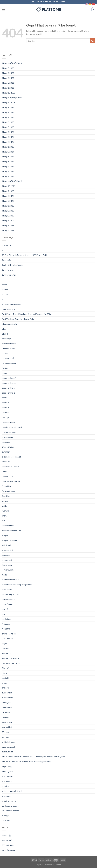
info (4, 521)
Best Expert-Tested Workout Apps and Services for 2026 (27, 314)
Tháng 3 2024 (8, 166)
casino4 (5, 412)
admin (5, 285)
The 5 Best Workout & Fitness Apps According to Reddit (27, 761)
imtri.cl (5, 516)
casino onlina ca (9, 383)
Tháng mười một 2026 (12, 63)
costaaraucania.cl (9, 432)
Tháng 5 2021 (8, 225)
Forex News (7, 486)
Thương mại (7, 771)
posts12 (5, 678)
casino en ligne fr (9, 378)
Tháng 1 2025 (8, 147)
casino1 (5, 398)
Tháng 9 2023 (8, 191)
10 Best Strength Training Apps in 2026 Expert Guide (25, 255)
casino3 (5, 408)
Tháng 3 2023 (8, 216)
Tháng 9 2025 (8, 107)
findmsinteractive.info (12, 481)
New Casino (7, 604)
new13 (5, 609)
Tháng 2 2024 (8, 171)
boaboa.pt (6, 339)
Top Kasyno (7, 781)
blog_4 (5, 334)
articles (5, 294)
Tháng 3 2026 (8, 78)
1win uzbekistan (9, 275)
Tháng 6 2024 (8, 157)
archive (5, 289)
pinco (4, 673)
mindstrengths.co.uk (11, 594)
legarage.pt (7, 560)
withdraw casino (9, 801)
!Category (6, 245)
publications (7, 698)
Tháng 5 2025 (8, 127)
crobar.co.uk (7, 437)
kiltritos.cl (6, 545)
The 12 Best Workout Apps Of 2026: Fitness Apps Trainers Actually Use (33, 757)
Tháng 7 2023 (8, 201)
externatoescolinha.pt (11, 457)
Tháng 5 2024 (8, 161)
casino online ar (9, 388)
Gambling (6, 496)
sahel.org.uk (7, 722)
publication (7, 693)
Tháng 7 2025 (8, 117)
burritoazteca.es (9, 344)
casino (5, 373)
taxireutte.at (7, 752)
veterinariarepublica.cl (12, 791)
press (4, 683)
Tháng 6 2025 (8, 122)
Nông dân (6, 624)
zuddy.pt (6, 816)
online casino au (9, 634)
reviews (5, 717)
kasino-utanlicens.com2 (12, 530)
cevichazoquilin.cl (10, 422)
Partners (6, 648)
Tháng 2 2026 (8, 83)
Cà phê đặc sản (8, 358)
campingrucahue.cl (10, 363)
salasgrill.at (7, 727)
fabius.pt (6, 462)
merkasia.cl (7, 589)
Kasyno (5, 535)
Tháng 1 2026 (8, 88)
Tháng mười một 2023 (12, 181)
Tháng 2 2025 (8, 142)
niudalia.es (6, 619)
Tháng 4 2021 (8, 230)
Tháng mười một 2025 (12, 98)
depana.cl (6, 442)
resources (6, 712)
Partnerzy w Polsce (10, 658)
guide (4, 506)
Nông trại (6, 629)
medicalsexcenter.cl (11, 579)
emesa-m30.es (8, 447)
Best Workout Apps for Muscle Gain (18, 319)
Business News (8, 349)
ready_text (7, 702)
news (4, 614)
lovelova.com (8, 570)
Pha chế (5, 668)
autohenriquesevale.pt (12, 304)
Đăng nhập (7, 835)
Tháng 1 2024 (8, 176)
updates (5, 786)
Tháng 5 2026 (8, 68)
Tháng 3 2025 (8, 137)
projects (6, 688)
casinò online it (8, 393)
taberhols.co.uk (9, 747)
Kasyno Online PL (10, 540)
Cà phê (5, 353)
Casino (5, 368)
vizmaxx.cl (6, 796)
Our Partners (8, 639)
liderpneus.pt (8, 565)
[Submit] (93, 41)
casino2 (5, 403)
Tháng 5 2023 (8, 211)
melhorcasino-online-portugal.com (17, 584)
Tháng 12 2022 (9, 220)
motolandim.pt (8, 599)
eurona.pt (6, 452)
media (5, 575)
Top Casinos (7, 776)
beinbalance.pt (8, 309)
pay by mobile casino (11, 663)
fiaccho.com (7, 476)
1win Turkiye (8, 270)
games (5, 501)
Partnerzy (6, 653)
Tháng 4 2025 (8, 132)
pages (5, 643)
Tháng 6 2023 (8, 206)
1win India (6, 260)
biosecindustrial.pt (10, 324)
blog (4, 329)
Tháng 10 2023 (9, 186)
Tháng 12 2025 (9, 93)
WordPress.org (9, 850)
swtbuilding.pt (8, 742)
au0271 (5, 299)
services (5, 737)
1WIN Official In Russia (12, 265)
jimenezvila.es (8, 525)
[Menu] (3, 9)
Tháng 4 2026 (8, 73)
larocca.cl (6, 555)
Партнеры (7, 821)
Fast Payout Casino (10, 466)
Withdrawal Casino (10, 806)
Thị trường (7, 766)
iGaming (6, 511)
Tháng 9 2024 (8, 152)
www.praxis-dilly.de (11, 811)
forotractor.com (9, 491)
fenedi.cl (6, 471)
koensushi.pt (7, 550)
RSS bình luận (8, 845)
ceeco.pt (6, 417)
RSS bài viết (7, 840)
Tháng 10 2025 (9, 102)
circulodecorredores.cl (12, 427)
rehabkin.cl (7, 707)
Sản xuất (6, 732)
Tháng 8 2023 (8, 196)
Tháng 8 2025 (8, 112)
